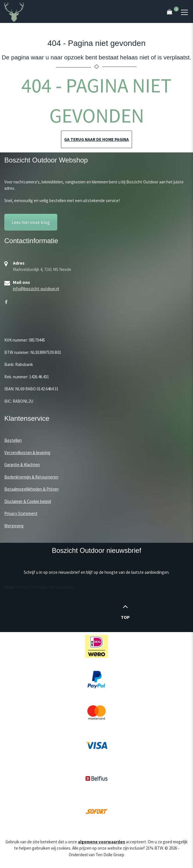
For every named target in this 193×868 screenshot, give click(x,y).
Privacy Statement (21, 513)
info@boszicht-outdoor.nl (36, 289)
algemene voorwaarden (102, 842)
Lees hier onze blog (31, 222)
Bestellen (13, 440)
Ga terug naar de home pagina (96, 139)
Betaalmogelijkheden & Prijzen (31, 489)
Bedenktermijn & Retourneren (31, 477)
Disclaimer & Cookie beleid (28, 501)
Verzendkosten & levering (27, 453)
